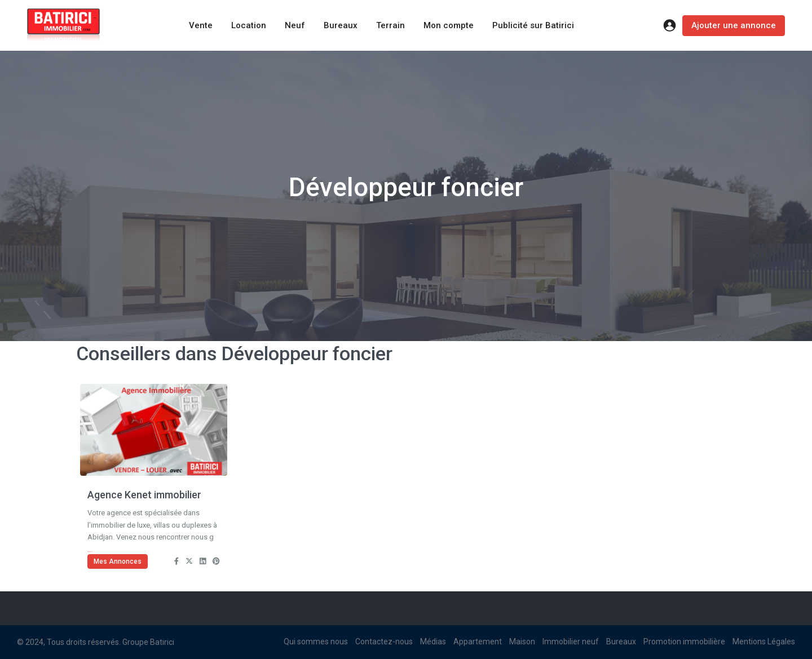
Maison (522, 642)
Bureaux (341, 25)
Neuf (295, 25)
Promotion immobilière (684, 642)
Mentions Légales (764, 642)
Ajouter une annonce (734, 25)
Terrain (390, 25)
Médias (433, 642)
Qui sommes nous (316, 642)
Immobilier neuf (571, 642)
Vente (201, 25)
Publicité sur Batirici (533, 25)
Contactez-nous (384, 642)
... (90, 549)
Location (249, 25)
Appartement (478, 642)
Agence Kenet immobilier (144, 495)
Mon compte (449, 25)
